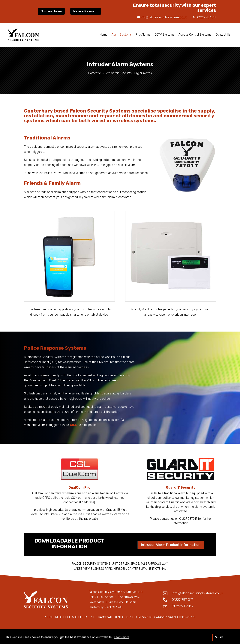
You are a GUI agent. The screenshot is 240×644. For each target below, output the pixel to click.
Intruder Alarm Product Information (171, 545)
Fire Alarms (143, 35)
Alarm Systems (122, 35)
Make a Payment (86, 11)
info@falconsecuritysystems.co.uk (164, 17)
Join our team (51, 11)
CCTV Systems (164, 35)
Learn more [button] (121, 637)
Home (104, 35)
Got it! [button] (219, 637)
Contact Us (223, 35)
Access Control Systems (195, 35)
